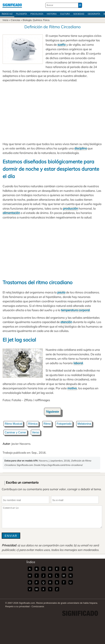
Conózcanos (38, 606)
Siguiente (53, 412)
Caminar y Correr (15, 432)
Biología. (27, 20)
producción (71, 208)
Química (37, 20)
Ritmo (47, 424)
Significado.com (12, 5)
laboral (78, 363)
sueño (62, 45)
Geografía (94, 14)
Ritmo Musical (13, 424)
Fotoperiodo (64, 424)
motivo (72, 388)
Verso (36, 432)
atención (66, 322)
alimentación (11, 213)
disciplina (81, 148)
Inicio (5, 20)
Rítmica (33, 424)
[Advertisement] (53, 112)
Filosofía (22, 14)
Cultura (65, 14)
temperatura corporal (75, 310)
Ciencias (15, 20)
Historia (52, 14)
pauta (61, 292)
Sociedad (79, 14)
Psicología (37, 14)
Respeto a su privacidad (17, 606)
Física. (46, 20)
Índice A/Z (7, 14)
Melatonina (84, 424)
